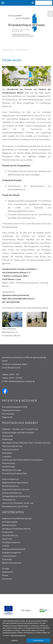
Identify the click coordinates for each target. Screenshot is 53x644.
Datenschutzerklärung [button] (18, 635)
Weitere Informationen (12, 563)
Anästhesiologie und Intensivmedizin (18, 432)
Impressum (7, 579)
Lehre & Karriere (9, 556)
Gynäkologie (7, 439)
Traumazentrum (9, 500)
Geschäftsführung (10, 535)
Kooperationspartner (11, 542)
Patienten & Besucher (20, 401)
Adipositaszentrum (10, 479)
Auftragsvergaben (10, 522)
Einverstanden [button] (39, 640)
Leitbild (5, 546)
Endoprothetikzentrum (12, 493)
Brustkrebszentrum (11, 486)
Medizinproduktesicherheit (14, 549)
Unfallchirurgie (8, 467)
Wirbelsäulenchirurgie (12, 470)
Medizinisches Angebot (20, 423)
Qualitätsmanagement (12, 552)
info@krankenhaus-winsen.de (22, 381)
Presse (5, 575)
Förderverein (23, 50)
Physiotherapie (9, 463)
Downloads (7, 559)
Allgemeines (7, 417)
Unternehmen (8, 50)
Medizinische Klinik (10, 450)
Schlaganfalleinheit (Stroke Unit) (16, 496)
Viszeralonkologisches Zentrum (16, 489)
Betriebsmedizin (9, 525)
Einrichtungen (8, 414)
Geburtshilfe (7, 436)
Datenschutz (8, 572)
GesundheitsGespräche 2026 (15, 407)
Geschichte (7, 539)
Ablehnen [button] (14, 640)
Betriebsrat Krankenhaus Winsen (16, 529)
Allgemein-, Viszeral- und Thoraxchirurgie (20, 429)
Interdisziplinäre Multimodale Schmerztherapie (22, 460)
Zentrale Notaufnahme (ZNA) (14, 473)
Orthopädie (7, 453)
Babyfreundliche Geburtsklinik (15, 483)
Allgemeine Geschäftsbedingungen (17, 518)
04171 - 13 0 (14, 374)
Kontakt (6, 568)
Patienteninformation (11, 410)
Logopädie (7, 456)
